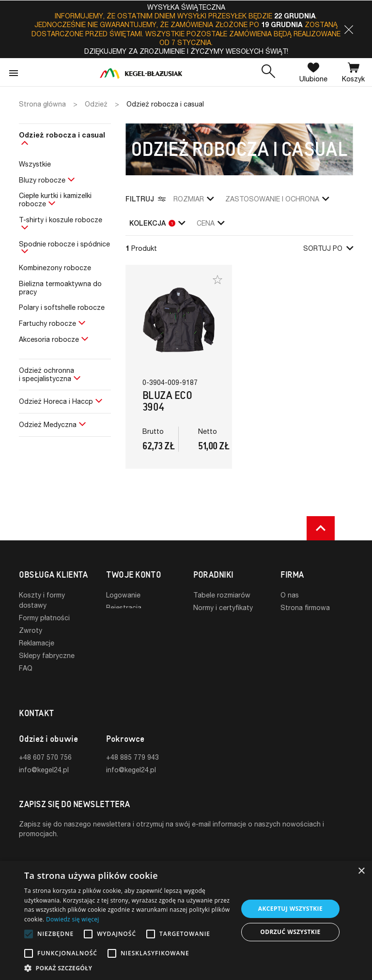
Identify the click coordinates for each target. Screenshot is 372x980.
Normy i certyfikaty (223, 607)
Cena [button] (210, 223)
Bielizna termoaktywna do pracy (60, 288)
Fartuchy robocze (47, 323)
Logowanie (123, 595)
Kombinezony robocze (55, 268)
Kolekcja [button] (157, 223)
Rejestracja (124, 607)
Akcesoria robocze (49, 339)
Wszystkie (35, 164)
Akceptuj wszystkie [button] (290, 909)
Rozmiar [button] (194, 199)
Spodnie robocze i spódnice (64, 244)
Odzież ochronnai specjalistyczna (46, 374)
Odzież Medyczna (48, 424)
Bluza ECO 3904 (167, 401)
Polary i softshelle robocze (62, 307)
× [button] (361, 871)
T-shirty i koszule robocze (61, 220)
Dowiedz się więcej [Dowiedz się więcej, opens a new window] (73, 919)
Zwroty (31, 630)
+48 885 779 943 (132, 742)
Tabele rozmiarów (222, 595)
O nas (290, 595)
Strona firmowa (305, 607)
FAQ (26, 668)
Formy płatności (44, 618)
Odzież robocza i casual (62, 135)
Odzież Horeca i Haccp (56, 401)
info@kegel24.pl (44, 754)
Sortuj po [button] (328, 248)
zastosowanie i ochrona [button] (277, 199)
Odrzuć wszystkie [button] (290, 932)
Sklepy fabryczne (47, 655)
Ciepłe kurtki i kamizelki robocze (55, 199)
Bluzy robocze (42, 180)
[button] (349, 30)
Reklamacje (37, 643)
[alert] (186, 920)
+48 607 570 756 (45, 742)
